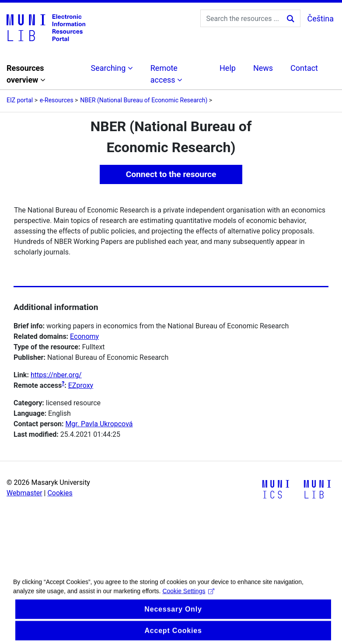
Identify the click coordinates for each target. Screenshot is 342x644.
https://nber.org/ (56, 375)
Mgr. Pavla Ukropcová (99, 424)
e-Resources (57, 100)
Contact (304, 68)
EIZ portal (20, 100)
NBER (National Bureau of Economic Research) (144, 100)
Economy (84, 336)
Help (228, 68)
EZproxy (81, 385)
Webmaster (24, 493)
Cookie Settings (188, 597)
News (263, 68)
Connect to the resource (171, 174)
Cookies (60, 493)
